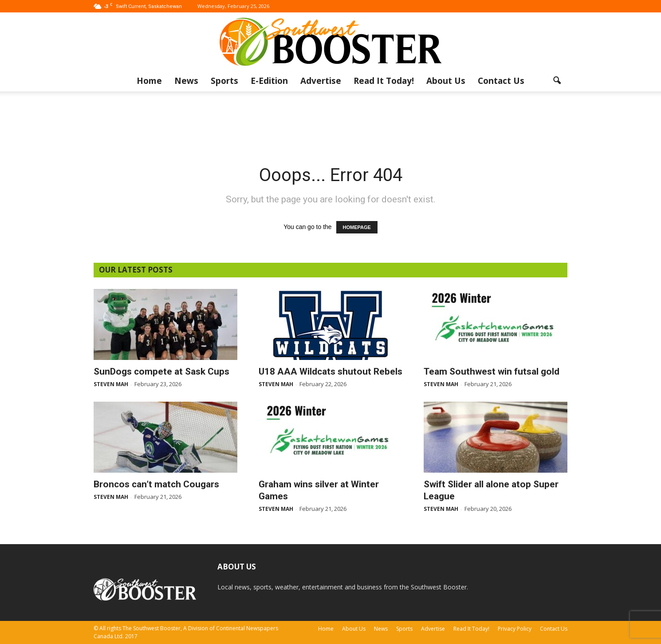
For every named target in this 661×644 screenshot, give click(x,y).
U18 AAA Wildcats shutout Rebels (330, 371)
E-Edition (269, 81)
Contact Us (501, 81)
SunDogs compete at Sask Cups (161, 371)
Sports (224, 81)
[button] (557, 81)
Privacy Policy (515, 629)
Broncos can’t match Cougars (156, 484)
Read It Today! (384, 81)
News (186, 81)
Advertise (321, 81)
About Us (446, 81)
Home (149, 81)
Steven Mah (111, 384)
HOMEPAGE (357, 227)
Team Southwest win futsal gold (492, 371)
